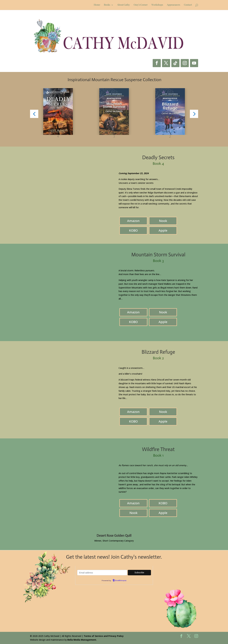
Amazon (133, 221)
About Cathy (123, 5)
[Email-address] (102, 573)
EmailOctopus (121, 581)
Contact (188, 5)
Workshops (157, 5)
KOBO (133, 230)
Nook (163, 221)
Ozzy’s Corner (141, 5)
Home (97, 5)
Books (107, 5)
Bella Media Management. (82, 640)
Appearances (173, 5)
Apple (163, 230)
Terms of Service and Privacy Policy (104, 636)
